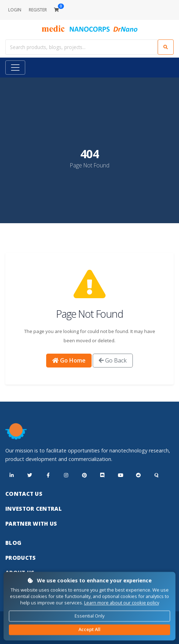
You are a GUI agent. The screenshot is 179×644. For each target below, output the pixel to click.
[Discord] (102, 476)
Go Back (113, 360)
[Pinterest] (84, 476)
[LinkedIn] (12, 476)
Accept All (89, 629)
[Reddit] (139, 476)
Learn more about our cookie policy (122, 603)
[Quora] (157, 476)
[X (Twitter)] (30, 476)
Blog (13, 543)
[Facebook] (48, 476)
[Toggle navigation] (15, 68)
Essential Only (89, 616)
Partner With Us (31, 524)
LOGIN (15, 10)
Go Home (69, 360)
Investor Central (34, 509)
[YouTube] (120, 476)
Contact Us (24, 494)
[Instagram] (66, 476)
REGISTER (38, 10)
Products (20, 558)
